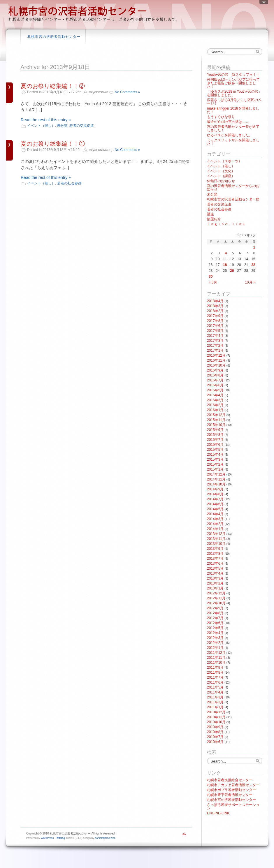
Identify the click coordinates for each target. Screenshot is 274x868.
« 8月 (213, 282)
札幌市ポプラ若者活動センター (231, 790)
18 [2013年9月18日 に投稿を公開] (225, 265)
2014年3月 (215, 519)
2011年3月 (215, 697)
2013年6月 (215, 564)
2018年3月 (215, 306)
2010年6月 (215, 742)
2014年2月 (215, 524)
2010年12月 (216, 712)
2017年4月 (215, 336)
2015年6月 (215, 445)
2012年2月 (215, 643)
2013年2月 (215, 583)
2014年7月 (215, 499)
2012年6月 (215, 623)
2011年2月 (215, 702)
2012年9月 (215, 608)
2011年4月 (215, 692)
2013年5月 (215, 568)
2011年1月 (215, 707)
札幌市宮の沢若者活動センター (54, 37)
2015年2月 (215, 464)
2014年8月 (215, 494)
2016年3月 (215, 400)
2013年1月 (215, 588)
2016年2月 (215, 405)
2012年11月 (216, 598)
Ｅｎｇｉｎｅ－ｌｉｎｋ (226, 224)
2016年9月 (215, 370)
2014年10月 (216, 484)
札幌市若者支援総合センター (230, 780)
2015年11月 (216, 420)
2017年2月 (215, 346)
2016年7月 (215, 380)
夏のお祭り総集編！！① (53, 144)
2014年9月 (215, 489)
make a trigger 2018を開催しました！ (233, 110)
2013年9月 (215, 549)
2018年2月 (215, 311)
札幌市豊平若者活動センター (230, 795)
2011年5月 (215, 687)
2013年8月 (215, 554)
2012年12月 (216, 593)
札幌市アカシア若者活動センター (233, 785)
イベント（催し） (41, 126)
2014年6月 (215, 504)
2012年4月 (215, 633)
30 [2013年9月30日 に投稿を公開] (211, 277)
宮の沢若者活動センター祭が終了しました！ (233, 128)
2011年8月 (215, 672)
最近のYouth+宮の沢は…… (228, 122)
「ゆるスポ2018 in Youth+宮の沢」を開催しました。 (234, 93)
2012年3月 (215, 638)
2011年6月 (215, 682)
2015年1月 (215, 469)
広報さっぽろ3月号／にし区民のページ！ (234, 102)
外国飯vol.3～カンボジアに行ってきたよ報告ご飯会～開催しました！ (233, 83)
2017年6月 (215, 326)
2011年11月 (216, 658)
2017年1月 (215, 351)
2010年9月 (215, 727)
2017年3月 (215, 341)
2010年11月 (216, 717)
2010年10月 (216, 722)
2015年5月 (215, 450)
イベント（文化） (221, 171)
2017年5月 (215, 331)
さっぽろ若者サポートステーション (233, 807)
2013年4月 (215, 573)
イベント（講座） (221, 176)
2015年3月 (215, 459)
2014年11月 (216, 479)
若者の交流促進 (82, 126)
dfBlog (61, 838)
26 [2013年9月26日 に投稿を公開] (232, 271)
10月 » (250, 282)
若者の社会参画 (69, 183)
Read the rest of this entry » (46, 120)
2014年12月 (216, 474)
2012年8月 (215, 613)
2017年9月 (215, 316)
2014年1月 (215, 529)
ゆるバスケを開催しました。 (230, 135)
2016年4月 (215, 395)
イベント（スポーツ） (224, 161)
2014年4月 (215, 514)
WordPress (47, 838)
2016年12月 (216, 355)
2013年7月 (215, 559)
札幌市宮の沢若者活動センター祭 (233, 199)
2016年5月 (215, 390)
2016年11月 (216, 360)
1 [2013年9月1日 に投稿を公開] (254, 247)
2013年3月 (215, 578)
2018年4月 (215, 301)
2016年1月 (215, 410)
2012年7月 (215, 618)
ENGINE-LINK (218, 813)
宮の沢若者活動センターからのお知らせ (233, 188)
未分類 (62, 126)
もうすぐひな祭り (221, 117)
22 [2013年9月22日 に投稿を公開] (253, 265)
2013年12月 (216, 534)
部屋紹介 (214, 219)
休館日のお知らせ (221, 181)
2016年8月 (215, 375)
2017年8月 (215, 321)
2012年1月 (215, 648)
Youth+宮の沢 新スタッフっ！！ (233, 75)
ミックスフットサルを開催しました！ (233, 142)
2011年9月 (215, 668)
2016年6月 (215, 385)
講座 (210, 214)
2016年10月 (216, 365)
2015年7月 (215, 440)
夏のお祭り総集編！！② (53, 86)
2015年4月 (215, 455)
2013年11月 (216, 539)
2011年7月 (215, 677)
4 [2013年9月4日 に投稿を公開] (226, 253)
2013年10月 (216, 544)
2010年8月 (215, 732)
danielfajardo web (105, 838)
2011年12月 (216, 653)
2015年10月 (216, 425)
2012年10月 (216, 603)
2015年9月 (215, 430)
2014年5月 (215, 509)
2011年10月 (216, 663)
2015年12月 (216, 415)
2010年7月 (215, 737)
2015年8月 (215, 435)
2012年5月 (215, 628)
